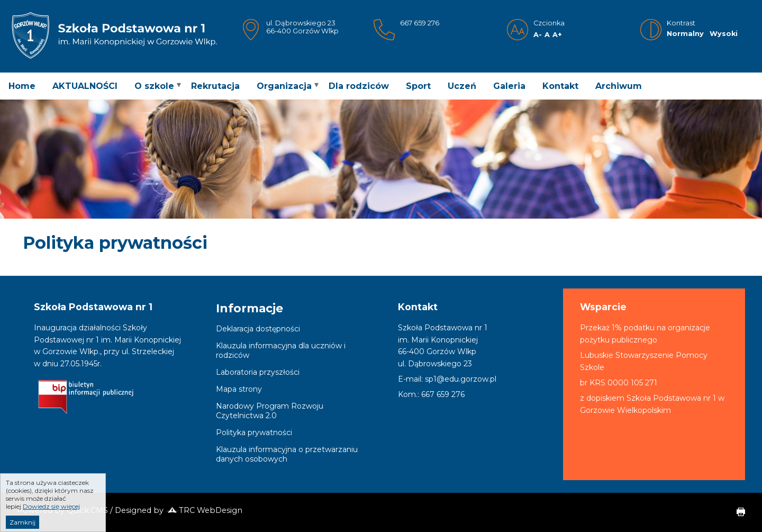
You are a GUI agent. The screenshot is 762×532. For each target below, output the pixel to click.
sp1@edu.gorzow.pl (461, 379)
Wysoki (724, 34)
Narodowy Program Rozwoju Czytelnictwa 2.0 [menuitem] (270, 411)
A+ (557, 35)
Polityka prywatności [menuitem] (254, 432)
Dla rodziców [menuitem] (359, 86)
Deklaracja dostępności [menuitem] (258, 329)
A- (538, 35)
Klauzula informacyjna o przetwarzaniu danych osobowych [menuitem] (287, 454)
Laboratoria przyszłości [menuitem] (258, 372)
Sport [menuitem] (418, 86)
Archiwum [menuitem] (619, 86)
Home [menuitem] (22, 86)
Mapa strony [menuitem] (239, 389)
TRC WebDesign (204, 510)
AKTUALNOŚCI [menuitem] (85, 86)
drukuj (737, 512)
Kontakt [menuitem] (560, 86)
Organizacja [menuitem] (284, 86)
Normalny (685, 34)
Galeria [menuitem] (509, 86)
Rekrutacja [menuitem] (215, 86)
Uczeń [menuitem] (462, 86)
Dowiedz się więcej (51, 517)
